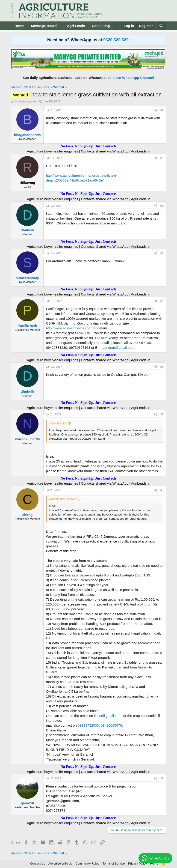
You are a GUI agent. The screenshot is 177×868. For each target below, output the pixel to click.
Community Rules (87, 864)
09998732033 (88, 725)
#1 (162, 110)
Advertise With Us (60, 864)
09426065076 (111, 725)
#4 (162, 253)
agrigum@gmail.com (118, 347)
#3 (162, 206)
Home (19, 26)
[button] (60, 26)
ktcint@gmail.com (108, 716)
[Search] (161, 26)
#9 (162, 779)
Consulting (101, 26)
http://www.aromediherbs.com (69, 328)
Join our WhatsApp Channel (131, 78)
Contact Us (38, 864)
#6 (162, 367)
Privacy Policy (137, 864)
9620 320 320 (116, 40)
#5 (162, 301)
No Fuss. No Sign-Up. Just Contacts (88, 146)
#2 (162, 158)
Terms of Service (114, 864)
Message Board (44, 26)
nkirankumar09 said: (62, 499)
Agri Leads (76, 26)
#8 (162, 490)
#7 (162, 415)
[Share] (156, 110)
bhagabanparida (26, 101)
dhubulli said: (58, 423)
